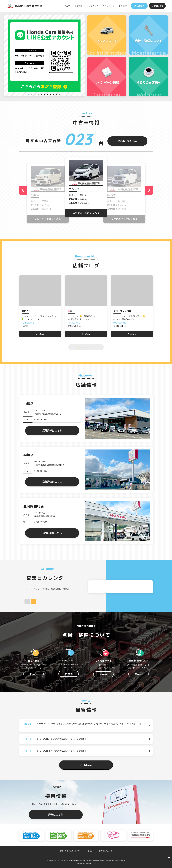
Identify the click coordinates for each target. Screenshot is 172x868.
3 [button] (35, 94)
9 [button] (54, 94)
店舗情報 (78, 6)
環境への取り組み (67, 851)
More (88, 765)
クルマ (67, 6)
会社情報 (123, 6)
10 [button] (57, 94)
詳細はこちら (56, 815)
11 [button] (60, 94)
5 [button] (41, 94)
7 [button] (47, 94)
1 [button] (29, 94)
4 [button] (38, 94)
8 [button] (51, 94)
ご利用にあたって (105, 851)
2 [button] (32, 94)
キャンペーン (109, 6)
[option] (44, 56)
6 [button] (44, 94)
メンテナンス (93, 6)
